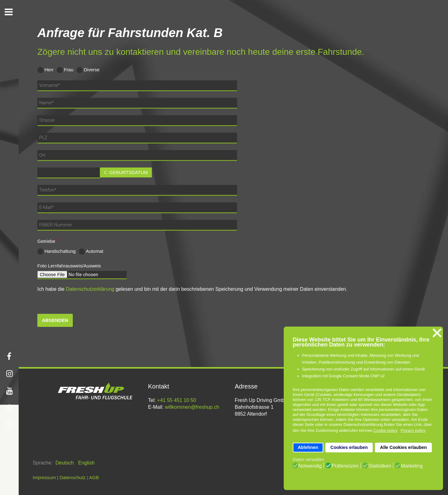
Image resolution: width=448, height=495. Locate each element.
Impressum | (45, 477)
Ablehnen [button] (308, 447)
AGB (94, 477)
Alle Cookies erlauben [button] (403, 447)
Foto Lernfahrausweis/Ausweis (69, 266)
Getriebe (49, 241)
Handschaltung (56, 252)
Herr (45, 70)
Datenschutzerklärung (90, 289)
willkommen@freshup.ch (192, 407)
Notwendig (310, 466)
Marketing (412, 466)
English (86, 463)
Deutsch (65, 463)
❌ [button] (437, 333)
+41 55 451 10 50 (177, 400)
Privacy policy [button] (413, 430)
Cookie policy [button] (385, 430)
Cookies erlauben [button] (349, 447)
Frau (65, 70)
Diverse (88, 70)
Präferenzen (345, 466)
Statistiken (380, 466)
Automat (91, 252)
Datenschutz (72, 477)
